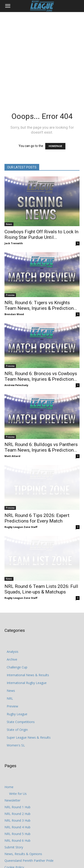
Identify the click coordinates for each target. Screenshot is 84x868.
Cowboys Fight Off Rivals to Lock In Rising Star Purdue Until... (41, 235)
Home (9, 771)
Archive (12, 644)
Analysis (13, 636)
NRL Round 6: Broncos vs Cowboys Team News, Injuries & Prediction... (41, 376)
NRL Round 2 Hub (17, 798)
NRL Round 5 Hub (17, 818)
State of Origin (17, 714)
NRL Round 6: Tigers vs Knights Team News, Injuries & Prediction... (41, 305)
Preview (10, 295)
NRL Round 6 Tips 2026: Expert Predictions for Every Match (37, 510)
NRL (10, 683)
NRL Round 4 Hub (17, 811)
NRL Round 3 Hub (17, 805)
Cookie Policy (14, 851)
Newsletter (12, 784)
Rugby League (17, 698)
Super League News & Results (29, 722)
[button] (8, 6)
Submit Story (14, 831)
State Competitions (21, 706)
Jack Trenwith (14, 243)
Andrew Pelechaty (16, 385)
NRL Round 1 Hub (17, 791)
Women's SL (16, 729)
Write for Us (18, 778)
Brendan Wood (14, 314)
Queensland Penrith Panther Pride (29, 845)
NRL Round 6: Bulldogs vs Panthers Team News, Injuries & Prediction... (41, 447)
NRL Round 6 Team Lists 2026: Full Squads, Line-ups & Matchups (41, 573)
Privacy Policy (14, 858)
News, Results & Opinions (23, 838)
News (9, 224)
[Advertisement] (42, 56)
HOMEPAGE (55, 146)
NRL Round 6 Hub (17, 825)
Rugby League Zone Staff (21, 519)
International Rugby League (27, 667)
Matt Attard (12, 456)
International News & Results (28, 659)
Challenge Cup (17, 651)
